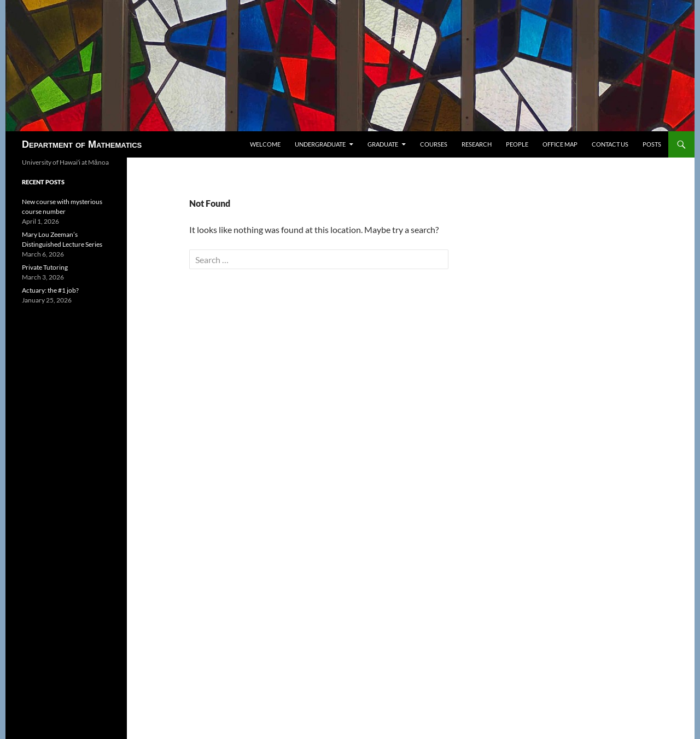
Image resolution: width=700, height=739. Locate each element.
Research (477, 144)
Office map (560, 144)
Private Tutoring (45, 267)
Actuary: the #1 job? (50, 290)
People (517, 144)
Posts (652, 144)
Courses (434, 144)
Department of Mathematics (82, 144)
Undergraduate (320, 144)
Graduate (383, 144)
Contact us (610, 144)
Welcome (265, 144)
